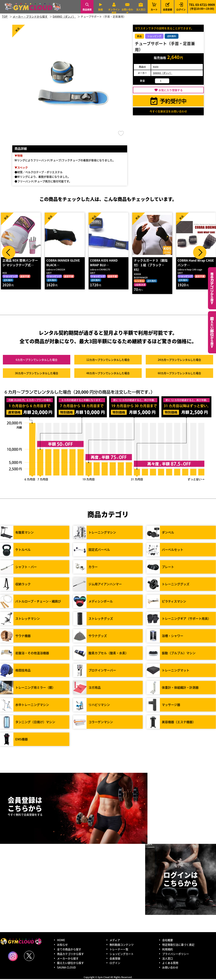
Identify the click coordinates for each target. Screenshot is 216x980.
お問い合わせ (127, 11)
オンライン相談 (114, 11)
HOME (61, 941)
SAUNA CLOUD (66, 968)
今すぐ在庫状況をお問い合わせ (168, 111)
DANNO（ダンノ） (163, 73)
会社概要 (168, 941)
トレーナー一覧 (119, 950)
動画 (101, 9)
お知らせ (62, 946)
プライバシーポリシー (176, 955)
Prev (9, 252)
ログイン (181, 9)
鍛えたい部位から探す (212, 332)
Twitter (29, 957)
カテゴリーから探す (212, 288)
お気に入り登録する (171, 90)
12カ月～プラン (108, 361)
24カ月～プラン (179, 361)
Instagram (13, 957)
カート (154, 7)
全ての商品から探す (69, 950)
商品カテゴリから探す (70, 955)
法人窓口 (141, 9)
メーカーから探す (68, 959)
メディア (115, 941)
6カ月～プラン (37, 361)
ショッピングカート (122, 955)
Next (200, 252)
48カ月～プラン (108, 374)
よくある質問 (170, 964)
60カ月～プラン (179, 374)
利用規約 (168, 950)
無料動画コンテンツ (122, 946)
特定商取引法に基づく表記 (178, 946)
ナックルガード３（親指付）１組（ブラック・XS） (151, 266)
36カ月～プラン (37, 374)
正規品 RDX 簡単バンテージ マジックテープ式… (20, 263)
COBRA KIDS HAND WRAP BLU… (104, 263)
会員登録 (168, 9)
